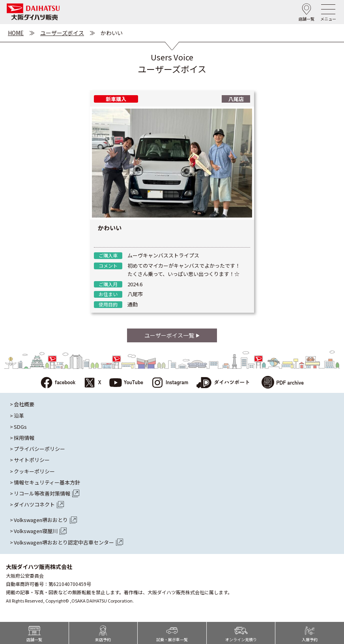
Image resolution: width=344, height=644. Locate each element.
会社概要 (24, 404)
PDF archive (283, 383)
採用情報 (24, 438)
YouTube (126, 383)
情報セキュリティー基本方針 (47, 483)
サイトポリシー (32, 460)
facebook (58, 383)
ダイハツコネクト (39, 505)
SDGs (20, 427)
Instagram (170, 383)
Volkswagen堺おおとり (45, 520)
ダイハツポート (223, 383)
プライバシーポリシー (39, 449)
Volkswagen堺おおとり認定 (68, 543)
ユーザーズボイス (62, 33)
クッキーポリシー (34, 471)
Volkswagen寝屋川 (40, 531)
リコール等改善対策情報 (47, 494)
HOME (16, 33)
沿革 (19, 416)
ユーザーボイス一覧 (172, 335)
